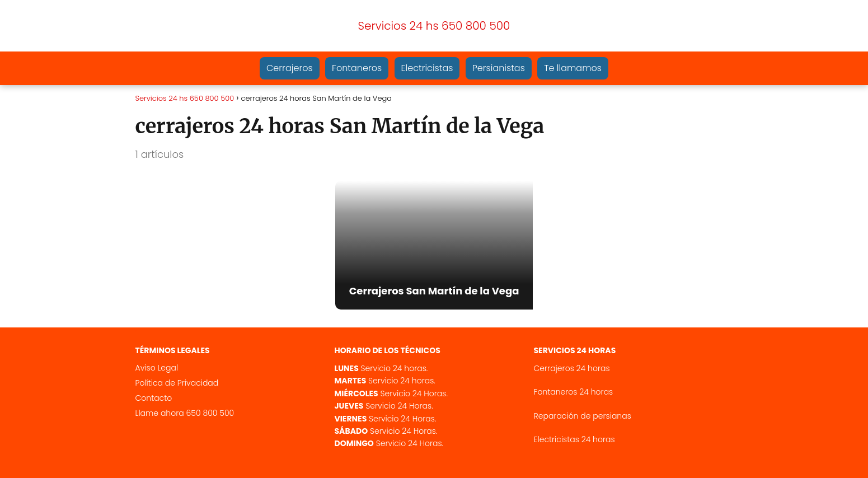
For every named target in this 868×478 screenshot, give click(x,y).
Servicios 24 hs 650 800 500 (434, 26)
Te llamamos (573, 68)
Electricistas (427, 68)
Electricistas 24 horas (574, 439)
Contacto (154, 398)
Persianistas (499, 68)
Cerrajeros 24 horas (572, 368)
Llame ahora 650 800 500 (185, 413)
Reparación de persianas (583, 416)
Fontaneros (357, 68)
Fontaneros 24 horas (574, 392)
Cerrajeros (290, 68)
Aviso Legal (157, 368)
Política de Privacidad (177, 383)
